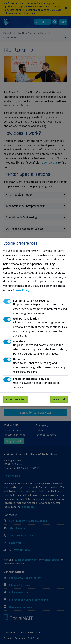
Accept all (59, 399)
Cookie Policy (21, 290)
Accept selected (16, 399)
